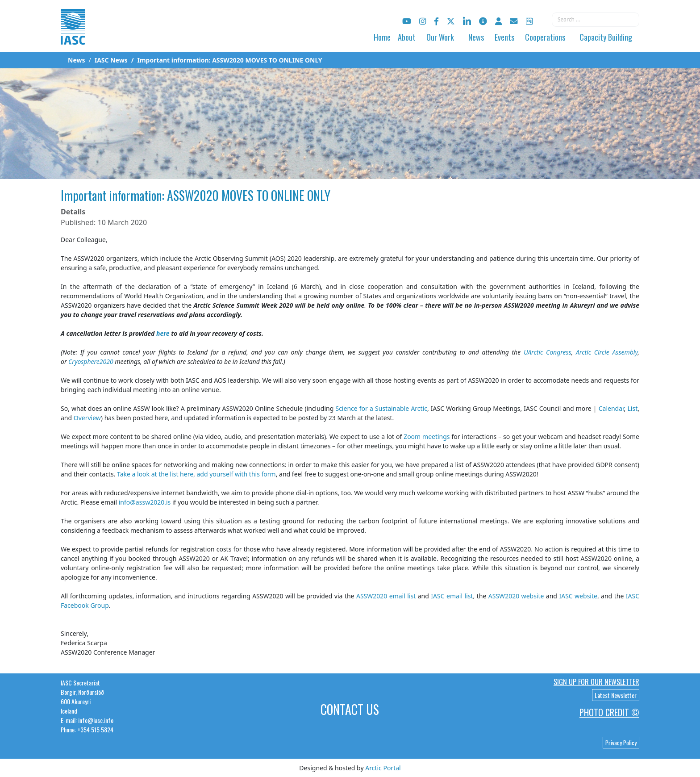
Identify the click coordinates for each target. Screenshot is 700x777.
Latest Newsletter (616, 695)
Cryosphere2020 (91, 361)
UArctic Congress (548, 352)
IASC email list (452, 596)
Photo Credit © (609, 712)
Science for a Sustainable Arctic (381, 408)
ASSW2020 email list (386, 596)
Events (504, 37)
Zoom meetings (427, 437)
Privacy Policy (621, 743)
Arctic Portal (383, 768)
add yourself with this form (236, 474)
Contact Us (350, 709)
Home (382, 37)
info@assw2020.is (145, 502)
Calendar (611, 408)
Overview (87, 418)
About (407, 37)
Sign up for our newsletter (596, 682)
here (163, 333)
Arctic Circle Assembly (607, 352)
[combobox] (596, 20)
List (633, 408)
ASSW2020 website (516, 596)
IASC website (578, 596)
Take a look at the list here (155, 474)
